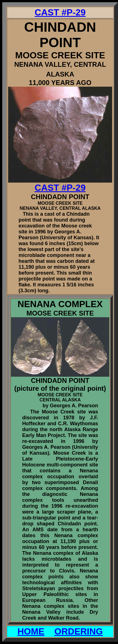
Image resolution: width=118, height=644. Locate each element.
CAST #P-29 (60, 12)
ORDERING (79, 631)
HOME (31, 631)
